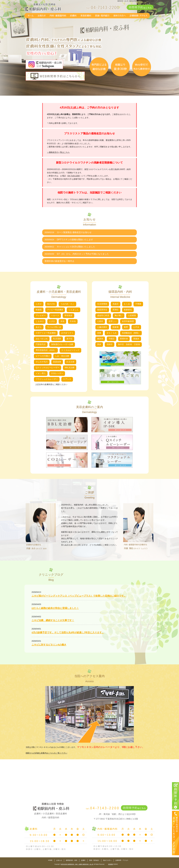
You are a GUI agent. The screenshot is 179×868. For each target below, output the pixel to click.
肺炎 (99, 344)
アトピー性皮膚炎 (55, 310)
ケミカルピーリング (70, 350)
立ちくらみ (112, 333)
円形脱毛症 (41, 344)
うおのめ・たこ (67, 304)
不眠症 (112, 339)
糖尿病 (100, 339)
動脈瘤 (116, 327)
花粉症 (110, 344)
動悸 (126, 327)
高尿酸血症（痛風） (131, 333)
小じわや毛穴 (42, 362)
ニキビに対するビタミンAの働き (49, 645)
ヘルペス (55, 316)
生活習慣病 (102, 304)
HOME (50, 860)
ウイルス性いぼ (54, 327)
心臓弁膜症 (102, 327)
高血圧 (116, 304)
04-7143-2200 (74, 176)
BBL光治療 (70, 368)
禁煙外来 (124, 339)
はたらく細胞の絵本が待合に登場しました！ (55, 608)
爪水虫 (73, 321)
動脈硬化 (128, 310)
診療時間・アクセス (122, 860)
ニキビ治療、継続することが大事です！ (53, 620)
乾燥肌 (39, 310)
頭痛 (99, 333)
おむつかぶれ (42, 339)
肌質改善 (57, 362)
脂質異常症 (102, 310)
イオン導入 (41, 373)
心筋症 (100, 321)
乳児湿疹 (57, 339)
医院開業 (111, 864)
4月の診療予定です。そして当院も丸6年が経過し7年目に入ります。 (68, 632)
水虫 (62, 321)
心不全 (136, 327)
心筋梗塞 (132, 316)
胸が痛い (119, 316)
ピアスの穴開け (43, 356)
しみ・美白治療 (62, 356)
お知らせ (59, 860)
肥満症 (116, 310)
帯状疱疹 (68, 316)
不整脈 (138, 304)
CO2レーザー (57, 373)
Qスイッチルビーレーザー (48, 368)
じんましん (73, 310)
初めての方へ (107, 860)
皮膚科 (83, 860)
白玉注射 (70, 362)
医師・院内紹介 (94, 860)
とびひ (52, 321)
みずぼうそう (67, 333)
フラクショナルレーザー (47, 379)
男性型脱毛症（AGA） (46, 350)
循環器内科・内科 (72, 860)
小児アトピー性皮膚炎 (46, 333)
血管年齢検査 (128, 321)
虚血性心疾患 (103, 316)
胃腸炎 (136, 339)
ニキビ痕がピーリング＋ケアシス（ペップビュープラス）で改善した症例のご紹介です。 (79, 596)
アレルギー (41, 316)
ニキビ (39, 304)
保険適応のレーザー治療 (62, 344)
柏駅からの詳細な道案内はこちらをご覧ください (46, 753)
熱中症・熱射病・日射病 (129, 344)
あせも (39, 327)
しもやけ (40, 321)
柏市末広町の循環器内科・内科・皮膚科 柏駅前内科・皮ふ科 (77, 864)
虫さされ (51, 304)
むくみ (127, 304)
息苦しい (113, 321)
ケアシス (67, 379)
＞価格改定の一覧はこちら (58, 152)
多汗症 (69, 339)
